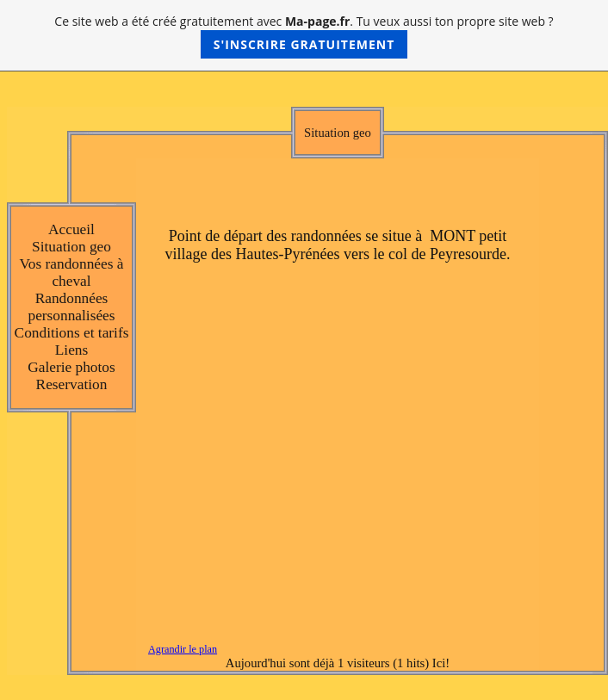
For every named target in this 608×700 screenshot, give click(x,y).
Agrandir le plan (183, 649)
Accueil (71, 229)
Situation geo (71, 247)
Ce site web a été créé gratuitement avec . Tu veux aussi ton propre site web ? (304, 36)
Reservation (72, 384)
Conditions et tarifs (72, 333)
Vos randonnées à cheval (72, 273)
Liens (72, 350)
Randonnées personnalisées (71, 307)
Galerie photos (71, 367)
